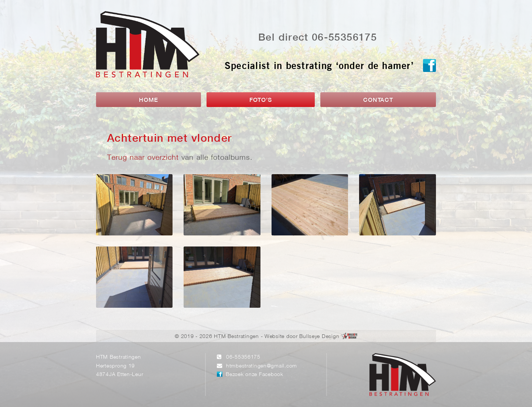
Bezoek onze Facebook (254, 375)
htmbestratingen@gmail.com (262, 366)
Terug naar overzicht (143, 158)
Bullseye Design (319, 337)
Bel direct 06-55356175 (318, 38)
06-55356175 (243, 357)
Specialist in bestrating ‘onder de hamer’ (319, 67)
